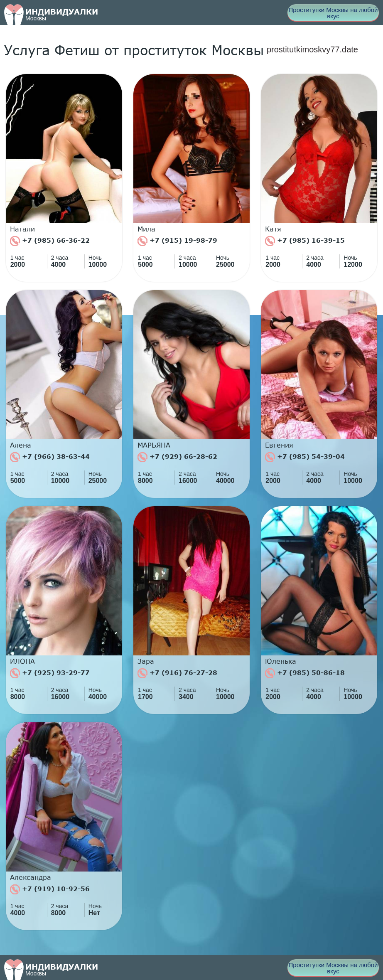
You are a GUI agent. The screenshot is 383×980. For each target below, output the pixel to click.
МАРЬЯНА (154, 445)
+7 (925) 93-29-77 (50, 673)
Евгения (279, 445)
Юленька (281, 661)
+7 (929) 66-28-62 (177, 457)
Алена (21, 445)
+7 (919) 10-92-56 (50, 889)
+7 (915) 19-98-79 (177, 241)
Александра (31, 877)
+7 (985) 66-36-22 (50, 241)
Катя (273, 229)
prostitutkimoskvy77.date (312, 49)
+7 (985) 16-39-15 (305, 241)
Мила (146, 229)
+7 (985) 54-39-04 (305, 457)
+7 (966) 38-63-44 (50, 457)
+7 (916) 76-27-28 (177, 673)
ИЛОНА (22, 661)
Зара (146, 661)
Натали (22, 229)
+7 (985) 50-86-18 (305, 673)
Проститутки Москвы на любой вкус (333, 13)
